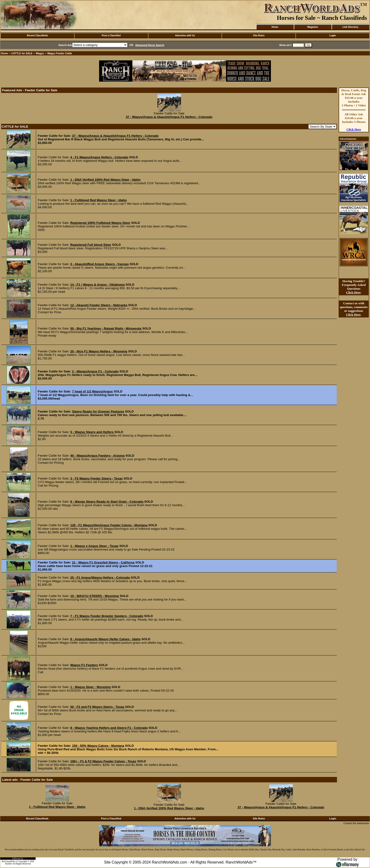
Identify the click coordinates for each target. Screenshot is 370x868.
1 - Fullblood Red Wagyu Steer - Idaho (99, 200)
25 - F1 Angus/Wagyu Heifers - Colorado (101, 578)
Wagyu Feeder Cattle (60, 53)
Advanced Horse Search (150, 45)
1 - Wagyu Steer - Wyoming (90, 687)
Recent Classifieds (37, 35)
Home (275, 27)
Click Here (354, 129)
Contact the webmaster (356, 823)
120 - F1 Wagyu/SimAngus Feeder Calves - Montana (109, 525)
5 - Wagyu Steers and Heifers (92, 432)
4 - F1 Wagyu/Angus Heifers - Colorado (99, 157)
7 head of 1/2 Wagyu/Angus (92, 391)
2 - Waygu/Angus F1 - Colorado (95, 371)
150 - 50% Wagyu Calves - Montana (98, 746)
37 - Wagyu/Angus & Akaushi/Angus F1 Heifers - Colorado (169, 117)
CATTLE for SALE (22, 53)
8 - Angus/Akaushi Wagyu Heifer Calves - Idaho (105, 639)
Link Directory (350, 27)
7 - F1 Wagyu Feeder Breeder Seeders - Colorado (107, 616)
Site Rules (259, 35)
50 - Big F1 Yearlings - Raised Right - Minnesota (106, 328)
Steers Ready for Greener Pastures (98, 411)
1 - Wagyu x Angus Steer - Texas (94, 546)
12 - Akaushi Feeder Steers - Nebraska (99, 305)
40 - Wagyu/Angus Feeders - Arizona (97, 456)
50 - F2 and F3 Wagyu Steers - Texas (98, 707)
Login (333, 35)
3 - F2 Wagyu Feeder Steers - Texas (97, 478)
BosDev (9, 864)
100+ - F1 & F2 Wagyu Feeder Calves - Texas (103, 761)
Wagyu (40, 53)
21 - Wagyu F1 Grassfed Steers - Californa (103, 562)
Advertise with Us (185, 35)
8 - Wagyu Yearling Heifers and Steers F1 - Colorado (109, 728)
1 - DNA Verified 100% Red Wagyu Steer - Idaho (105, 180)
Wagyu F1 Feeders (84, 665)
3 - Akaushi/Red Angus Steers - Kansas (100, 264)
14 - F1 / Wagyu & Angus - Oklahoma (98, 285)
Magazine (313, 27)
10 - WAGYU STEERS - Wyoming (95, 596)
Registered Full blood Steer (91, 245)
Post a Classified (111, 35)
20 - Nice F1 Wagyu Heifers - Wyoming (99, 351)
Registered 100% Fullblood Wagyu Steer (100, 223)
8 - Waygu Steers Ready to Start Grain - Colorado (107, 502)
